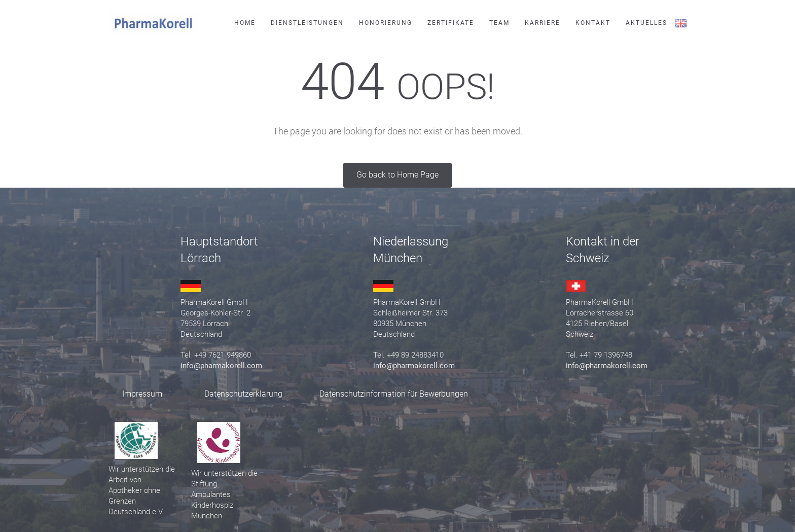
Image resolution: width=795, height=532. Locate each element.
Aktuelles (646, 23)
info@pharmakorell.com (221, 366)
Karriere (543, 23)
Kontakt (593, 23)
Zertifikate (451, 23)
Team (499, 23)
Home (245, 23)
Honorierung (386, 23)
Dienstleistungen (307, 23)
